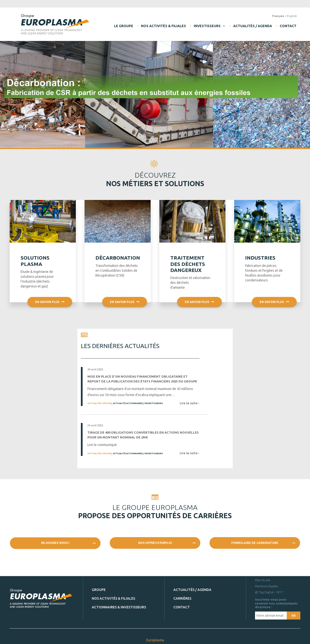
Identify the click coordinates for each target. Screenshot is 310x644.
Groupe (99, 590)
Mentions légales (267, 586)
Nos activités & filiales (163, 26)
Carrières (182, 598)
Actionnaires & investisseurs (119, 607)
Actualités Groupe (99, 403)
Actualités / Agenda (253, 26)
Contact (288, 26)
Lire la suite (189, 403)
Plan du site (263, 580)
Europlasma (155, 640)
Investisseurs (210, 26)
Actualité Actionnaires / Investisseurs (138, 403)
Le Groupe (124, 26)
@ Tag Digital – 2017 (269, 592)
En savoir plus (50, 315)
